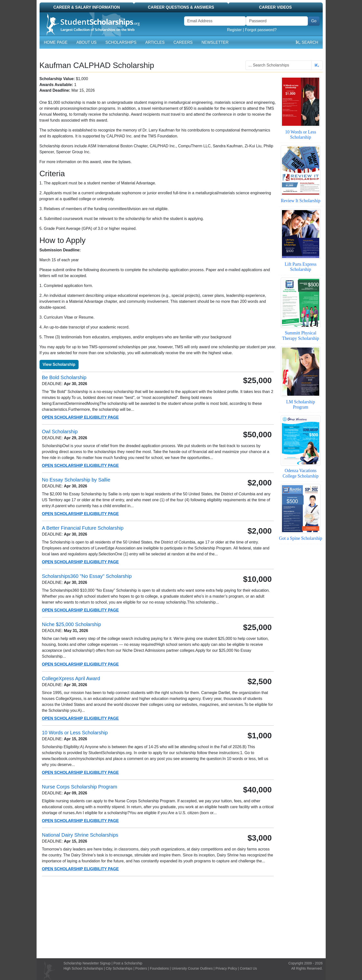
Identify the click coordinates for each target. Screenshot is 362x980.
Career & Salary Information (87, 7)
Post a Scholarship (128, 963)
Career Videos (275, 7)
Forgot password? (261, 30)
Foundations (159, 968)
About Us (86, 42)
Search (307, 42)
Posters (141, 968)
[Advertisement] (181, 917)
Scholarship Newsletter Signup (87, 963)
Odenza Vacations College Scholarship (301, 473)
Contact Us (248, 968)
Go (314, 21)
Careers (183, 42)
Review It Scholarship (301, 201)
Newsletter (215, 42)
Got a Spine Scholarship (300, 538)
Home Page (56, 42)
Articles (155, 42)
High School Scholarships (83, 968)
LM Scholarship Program (301, 405)
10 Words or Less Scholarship (301, 135)
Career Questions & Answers (181, 7)
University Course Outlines (192, 968)
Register (234, 30)
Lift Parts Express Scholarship (301, 267)
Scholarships (121, 42)
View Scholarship (59, 364)
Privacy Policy (226, 968)
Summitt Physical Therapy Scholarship (301, 336)
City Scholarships (119, 968)
